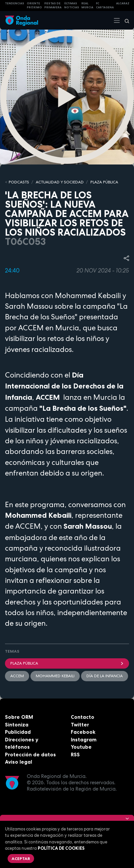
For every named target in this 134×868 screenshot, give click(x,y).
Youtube (81, 747)
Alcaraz (123, 3)
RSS (75, 755)
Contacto (83, 717)
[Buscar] (125, 20)
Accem (17, 676)
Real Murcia (87, 5)
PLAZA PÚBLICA (104, 182)
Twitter (80, 725)
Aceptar (21, 859)
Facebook (83, 732)
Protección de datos (30, 755)
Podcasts (19, 182)
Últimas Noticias (72, 5)
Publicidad (18, 732)
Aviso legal (19, 762)
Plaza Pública (67, 663)
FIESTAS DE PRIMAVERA (53, 5)
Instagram (84, 740)
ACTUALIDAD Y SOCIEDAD (60, 182)
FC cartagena (105, 5)
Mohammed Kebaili (55, 676)
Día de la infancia (105, 676)
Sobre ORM (19, 717)
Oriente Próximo (34, 5)
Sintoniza (17, 725)
